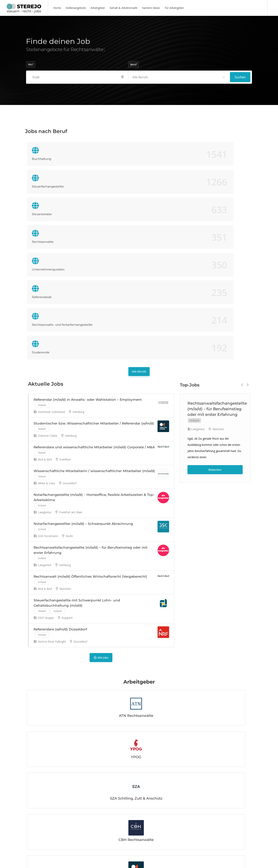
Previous (242, 228)
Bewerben (215, 313)
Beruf (133, 64)
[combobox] (179, 77)
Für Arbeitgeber (174, 8)
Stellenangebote (76, 8)
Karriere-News (151, 8)
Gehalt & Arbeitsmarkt (124, 8)
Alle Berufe (139, 214)
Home (57, 8)
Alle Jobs (101, 553)
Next (248, 228)
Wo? (31, 64)
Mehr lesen (46, 837)
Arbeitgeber (98, 8)
